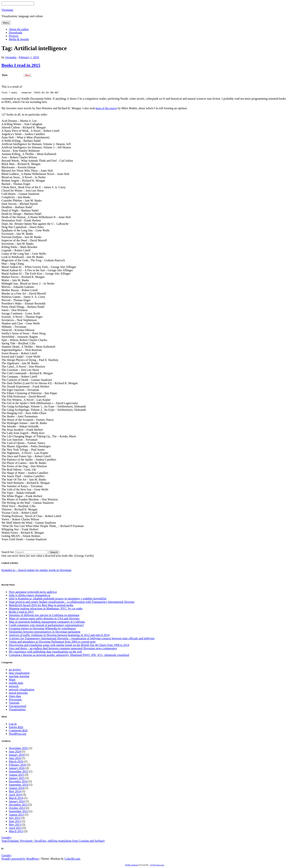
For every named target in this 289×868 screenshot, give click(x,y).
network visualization (22, 690)
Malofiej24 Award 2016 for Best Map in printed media (41, 606)
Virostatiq (7, 10)
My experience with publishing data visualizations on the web (45, 652)
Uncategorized (17, 707)
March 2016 (16, 762)
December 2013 (18, 805)
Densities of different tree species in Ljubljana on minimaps (44, 616)
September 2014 (18, 785)
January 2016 (17, 769)
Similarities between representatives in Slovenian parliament (45, 632)
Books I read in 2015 (21, 65)
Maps (12, 680)
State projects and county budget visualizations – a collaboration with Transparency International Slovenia (72, 602)
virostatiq (11, 57)
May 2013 (15, 825)
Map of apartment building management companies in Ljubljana (47, 622)
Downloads (16, 33)
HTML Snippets (132, 865)
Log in (13, 724)
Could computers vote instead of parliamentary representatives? (46, 626)
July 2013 (15, 818)
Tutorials (14, 703)
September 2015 (18, 772)
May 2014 (15, 792)
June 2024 (15, 752)
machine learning (19, 677)
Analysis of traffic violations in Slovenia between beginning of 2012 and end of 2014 (59, 636)
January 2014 (17, 802)
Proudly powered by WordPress (20, 859)
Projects (14, 36)
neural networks (18, 693)
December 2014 (18, 782)
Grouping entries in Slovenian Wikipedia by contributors (42, 629)
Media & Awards (19, 39)
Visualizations (17, 710)
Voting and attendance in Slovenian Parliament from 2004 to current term (52, 642)
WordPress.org (18, 734)
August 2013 (16, 815)
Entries (16, 728)
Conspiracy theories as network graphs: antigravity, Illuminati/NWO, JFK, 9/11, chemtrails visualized (69, 656)
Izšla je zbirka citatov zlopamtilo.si (29, 596)
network (14, 687)
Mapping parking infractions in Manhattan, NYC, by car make (46, 609)
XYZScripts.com (157, 865)
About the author (19, 29)
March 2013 (16, 832)
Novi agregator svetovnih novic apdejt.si (33, 592)
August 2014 (16, 789)
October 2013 (17, 808)
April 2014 (15, 795)
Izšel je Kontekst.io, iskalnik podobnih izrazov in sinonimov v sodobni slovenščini (58, 599)
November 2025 (18, 749)
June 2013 (15, 822)
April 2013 (15, 828)
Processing (15, 700)
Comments (18, 731)
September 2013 (18, 812)
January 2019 (17, 755)
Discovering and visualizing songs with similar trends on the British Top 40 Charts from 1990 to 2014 (69, 646)
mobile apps (16, 683)
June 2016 (15, 759)
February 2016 (18, 765)
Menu (6, 23)
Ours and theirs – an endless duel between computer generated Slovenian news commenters (63, 649)
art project (15, 670)
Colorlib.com (72, 859)
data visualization (19, 673)
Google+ (7, 838)
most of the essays (106, 109)
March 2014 (16, 799)
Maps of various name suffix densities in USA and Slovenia (44, 619)
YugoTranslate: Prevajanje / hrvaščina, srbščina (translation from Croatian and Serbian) (53, 841)
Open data (15, 697)
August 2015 (16, 775)
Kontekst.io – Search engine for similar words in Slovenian (36, 571)
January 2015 (17, 779)
